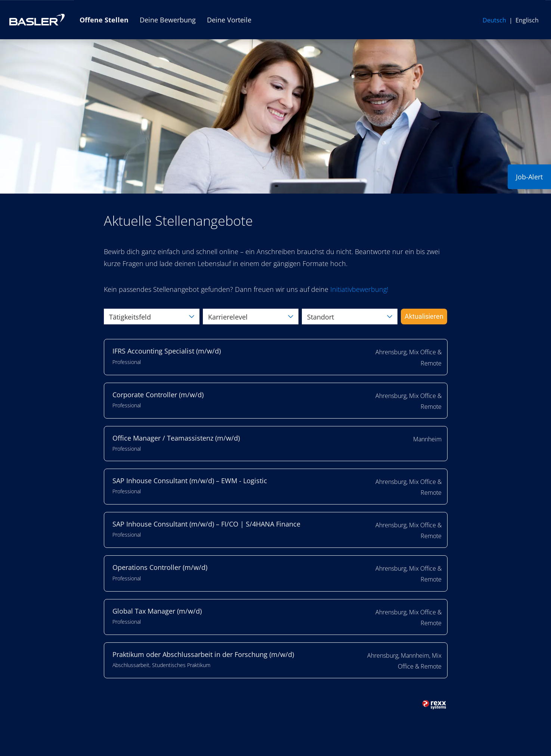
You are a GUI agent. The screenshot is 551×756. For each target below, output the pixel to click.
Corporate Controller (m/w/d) (158, 395)
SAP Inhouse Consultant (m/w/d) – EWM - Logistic (190, 481)
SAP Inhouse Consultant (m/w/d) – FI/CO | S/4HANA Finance (206, 524)
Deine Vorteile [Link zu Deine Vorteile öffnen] (229, 20)
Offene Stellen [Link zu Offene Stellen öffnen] (104, 20)
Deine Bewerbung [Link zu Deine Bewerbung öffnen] (168, 20)
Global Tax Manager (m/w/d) (157, 611)
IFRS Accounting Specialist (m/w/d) (167, 351)
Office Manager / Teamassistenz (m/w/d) (176, 438)
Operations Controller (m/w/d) (160, 567)
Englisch (527, 20)
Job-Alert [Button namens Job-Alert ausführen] (529, 177)
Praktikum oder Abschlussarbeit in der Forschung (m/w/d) (203, 654)
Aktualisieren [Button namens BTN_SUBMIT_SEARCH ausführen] (424, 316)
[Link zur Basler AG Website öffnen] (37, 20)
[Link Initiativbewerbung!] (359, 289)
